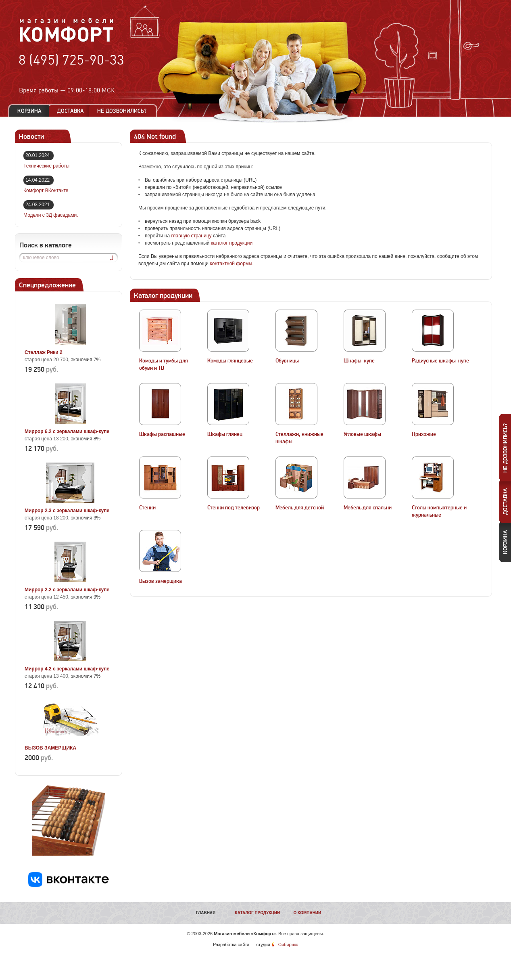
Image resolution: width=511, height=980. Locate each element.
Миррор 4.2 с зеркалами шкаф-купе (67, 669)
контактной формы (231, 264)
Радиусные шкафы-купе (440, 361)
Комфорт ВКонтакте (46, 191)
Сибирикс (288, 944)
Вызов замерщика (161, 581)
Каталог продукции (258, 913)
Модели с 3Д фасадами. (51, 215)
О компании (307, 913)
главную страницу (191, 236)
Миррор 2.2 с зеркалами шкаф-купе (67, 590)
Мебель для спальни (368, 508)
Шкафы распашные (162, 434)
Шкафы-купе (359, 361)
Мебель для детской (300, 508)
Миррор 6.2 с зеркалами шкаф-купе (67, 431)
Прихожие (424, 434)
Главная (206, 913)
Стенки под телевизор (234, 508)
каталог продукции (232, 243)
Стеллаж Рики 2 (44, 352)
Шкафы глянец (225, 434)
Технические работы (46, 166)
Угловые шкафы (362, 434)
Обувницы (287, 361)
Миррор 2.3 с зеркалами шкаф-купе (67, 511)
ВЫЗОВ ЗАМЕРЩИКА (50, 748)
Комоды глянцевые (230, 361)
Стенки (147, 508)
